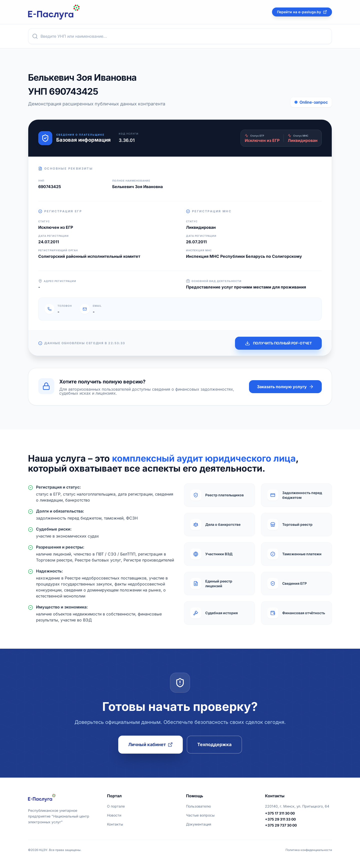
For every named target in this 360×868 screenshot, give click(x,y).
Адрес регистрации (57, 281)
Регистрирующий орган (58, 250)
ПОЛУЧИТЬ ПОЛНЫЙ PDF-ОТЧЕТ (278, 343)
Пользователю (198, 806)
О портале (116, 806)
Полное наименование (131, 181)
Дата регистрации (53, 236)
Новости (114, 815)
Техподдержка (214, 744)
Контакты (115, 824)
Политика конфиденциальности (309, 850)
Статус (44, 221)
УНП (41, 181)
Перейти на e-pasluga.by (302, 12)
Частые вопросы (200, 815)
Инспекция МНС (199, 250)
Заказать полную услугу (285, 387)
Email (97, 306)
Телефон (65, 306)
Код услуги (129, 134)
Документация (199, 824)
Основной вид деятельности (214, 281)
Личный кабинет (150, 744)
